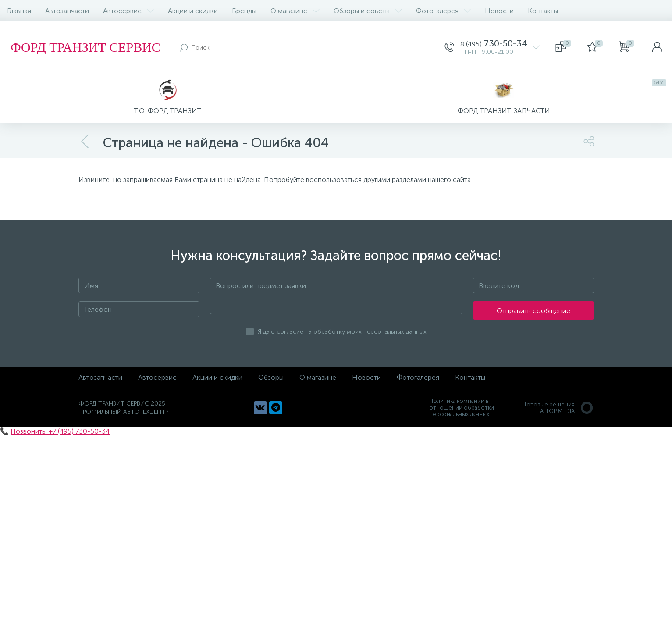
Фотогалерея (443, 11)
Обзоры (271, 377)
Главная (19, 11)
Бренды (244, 11)
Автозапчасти (67, 11)
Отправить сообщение (533, 311)
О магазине (295, 11)
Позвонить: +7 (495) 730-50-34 (60, 431)
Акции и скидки (193, 11)
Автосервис (128, 11)
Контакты (543, 11)
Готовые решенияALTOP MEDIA (559, 408)
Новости (499, 11)
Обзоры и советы (368, 11)
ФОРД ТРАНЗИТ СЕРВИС (85, 47)
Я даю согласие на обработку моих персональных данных (342, 332)
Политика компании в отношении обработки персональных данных (462, 408)
